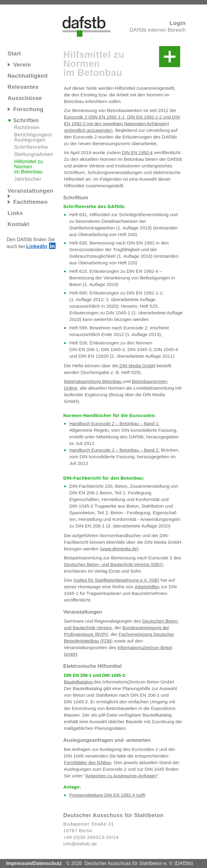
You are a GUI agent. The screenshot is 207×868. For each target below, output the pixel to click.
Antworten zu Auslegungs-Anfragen (121, 776)
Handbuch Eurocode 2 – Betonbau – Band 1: (114, 423)
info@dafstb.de (80, 844)
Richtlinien (27, 128)
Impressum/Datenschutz (34, 863)
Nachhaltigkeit (28, 76)
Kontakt (19, 224)
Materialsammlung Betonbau (93, 381)
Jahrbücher (28, 179)
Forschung (25, 109)
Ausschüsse (25, 98)
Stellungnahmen (34, 154)
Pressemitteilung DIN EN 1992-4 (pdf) (107, 795)
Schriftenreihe (31, 147)
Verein (19, 65)
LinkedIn (37, 246)
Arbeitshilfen (147, 587)
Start (14, 53)
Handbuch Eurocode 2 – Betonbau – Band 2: (114, 450)
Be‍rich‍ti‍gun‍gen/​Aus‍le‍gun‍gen (33, 137)
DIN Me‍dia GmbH (137, 366)
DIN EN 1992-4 (137, 152)
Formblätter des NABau (88, 762)
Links (15, 213)
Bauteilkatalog (79, 682)
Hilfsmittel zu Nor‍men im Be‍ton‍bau (29, 167)
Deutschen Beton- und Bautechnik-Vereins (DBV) (113, 564)
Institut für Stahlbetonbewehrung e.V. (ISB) (116, 580)
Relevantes (23, 87)
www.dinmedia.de (119, 549)
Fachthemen (28, 202)
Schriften (23, 120)
